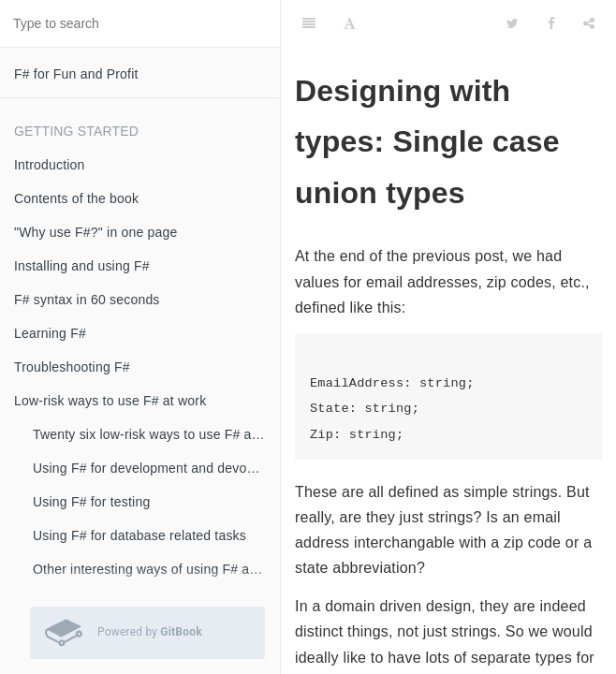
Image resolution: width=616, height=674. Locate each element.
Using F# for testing (91, 502)
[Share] (589, 23)
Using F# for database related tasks (139, 535)
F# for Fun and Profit (76, 74)
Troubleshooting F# (72, 367)
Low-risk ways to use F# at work (110, 401)
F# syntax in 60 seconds (87, 300)
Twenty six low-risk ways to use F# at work (156, 434)
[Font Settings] (350, 23)
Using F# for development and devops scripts (156, 468)
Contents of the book (76, 198)
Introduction (50, 165)
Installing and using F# (82, 266)
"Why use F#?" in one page (95, 232)
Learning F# (50, 333)
